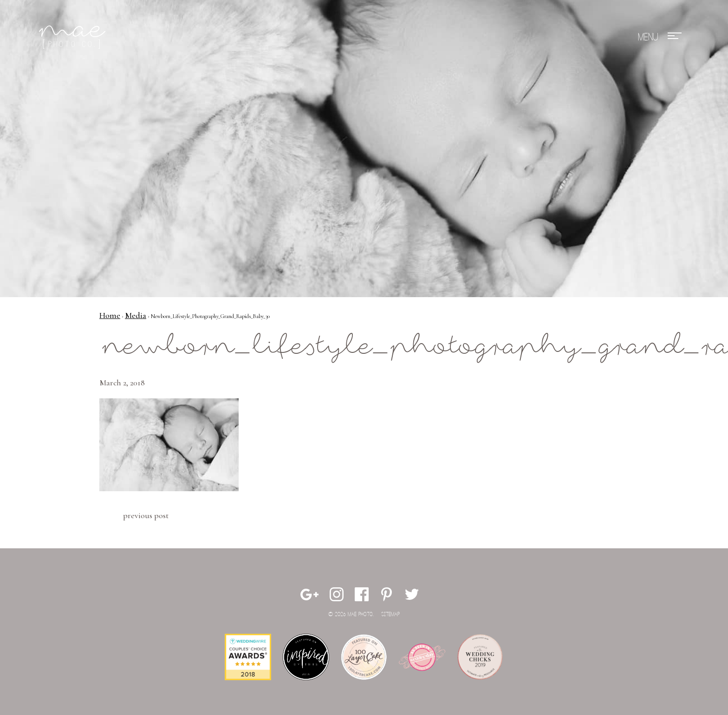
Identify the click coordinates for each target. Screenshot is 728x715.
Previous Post (146, 515)
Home (110, 315)
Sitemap (390, 614)
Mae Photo (74, 37)
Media (136, 315)
